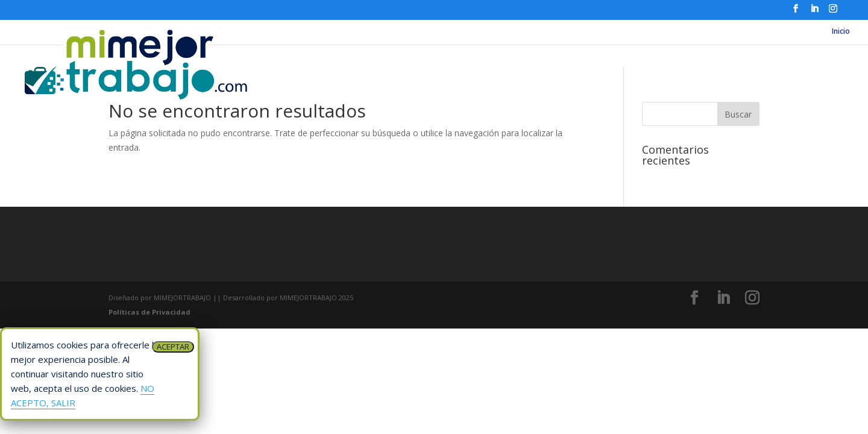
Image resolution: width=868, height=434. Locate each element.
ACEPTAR (173, 347)
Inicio (841, 32)
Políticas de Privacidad (149, 312)
